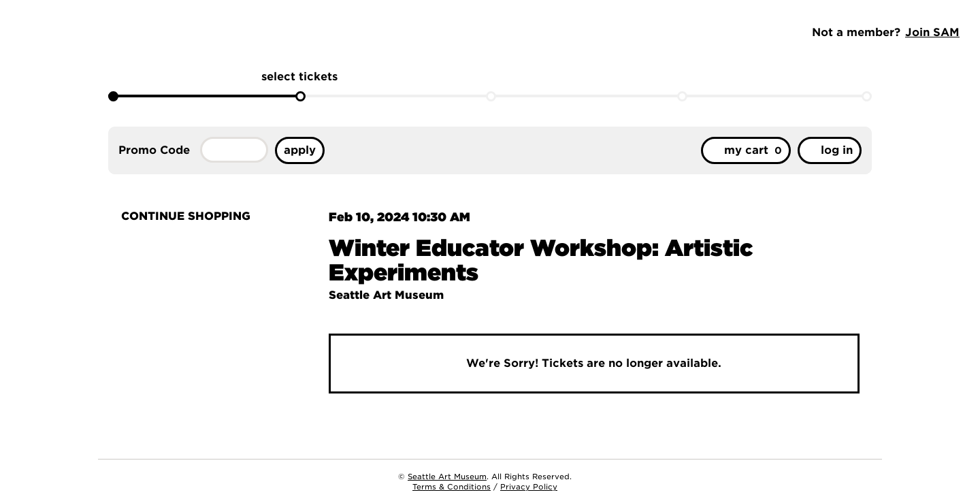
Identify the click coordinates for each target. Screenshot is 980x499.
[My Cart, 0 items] (746, 150)
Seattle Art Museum (447, 477)
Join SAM (932, 32)
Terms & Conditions (452, 487)
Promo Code (154, 150)
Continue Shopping (184, 216)
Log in (830, 150)
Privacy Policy (529, 487)
